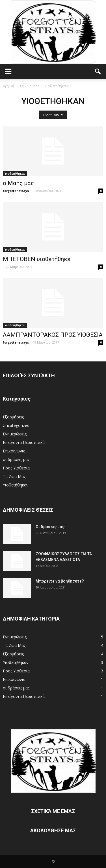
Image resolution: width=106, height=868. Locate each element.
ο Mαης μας (18, 183)
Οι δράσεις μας (50, 527)
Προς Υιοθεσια (16, 468)
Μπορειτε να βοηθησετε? (60, 581)
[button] (98, 71)
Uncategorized (16, 425)
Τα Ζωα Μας (14, 476)
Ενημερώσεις (15, 434)
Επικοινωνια (14, 451)
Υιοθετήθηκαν (15, 173)
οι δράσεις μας (16, 459)
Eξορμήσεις (13, 417)
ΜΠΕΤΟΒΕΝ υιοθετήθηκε (37, 259)
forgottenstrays (16, 191)
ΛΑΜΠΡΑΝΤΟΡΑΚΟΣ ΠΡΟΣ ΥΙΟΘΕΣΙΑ (53, 335)
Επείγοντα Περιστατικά (24, 442)
